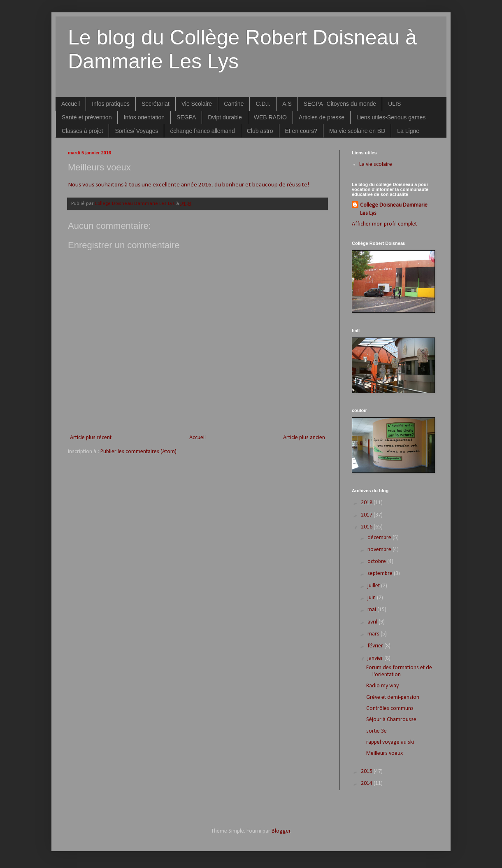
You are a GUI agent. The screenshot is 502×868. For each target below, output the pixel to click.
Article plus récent (91, 438)
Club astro (260, 131)
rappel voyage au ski (390, 742)
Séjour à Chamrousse (391, 720)
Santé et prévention (87, 117)
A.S (287, 104)
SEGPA (186, 117)
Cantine (234, 104)
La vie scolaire (376, 164)
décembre (380, 538)
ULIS (394, 104)
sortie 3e (376, 731)
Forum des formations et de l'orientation (399, 671)
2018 (367, 503)
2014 (367, 783)
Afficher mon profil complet (384, 224)
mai (372, 610)
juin (372, 598)
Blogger (281, 831)
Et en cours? (301, 131)
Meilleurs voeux (385, 753)
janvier (376, 658)
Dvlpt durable (225, 117)
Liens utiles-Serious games (391, 117)
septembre (381, 574)
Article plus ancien (304, 438)
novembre (380, 550)
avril (373, 622)
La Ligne (408, 131)
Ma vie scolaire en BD (357, 131)
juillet (374, 586)
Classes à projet (82, 131)
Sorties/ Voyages (136, 131)
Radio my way (382, 686)
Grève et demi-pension (393, 697)
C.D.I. (263, 104)
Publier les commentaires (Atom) (138, 452)
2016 (367, 527)
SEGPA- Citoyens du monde (340, 104)
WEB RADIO (270, 117)
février (376, 646)
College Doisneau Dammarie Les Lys (394, 209)
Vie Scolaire (197, 104)
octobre (377, 562)
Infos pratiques (111, 104)
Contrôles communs (390, 709)
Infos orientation (144, 117)
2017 (367, 515)
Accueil (71, 104)
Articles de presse (322, 117)
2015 (367, 771)
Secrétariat (156, 104)
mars (374, 634)
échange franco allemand (202, 131)
